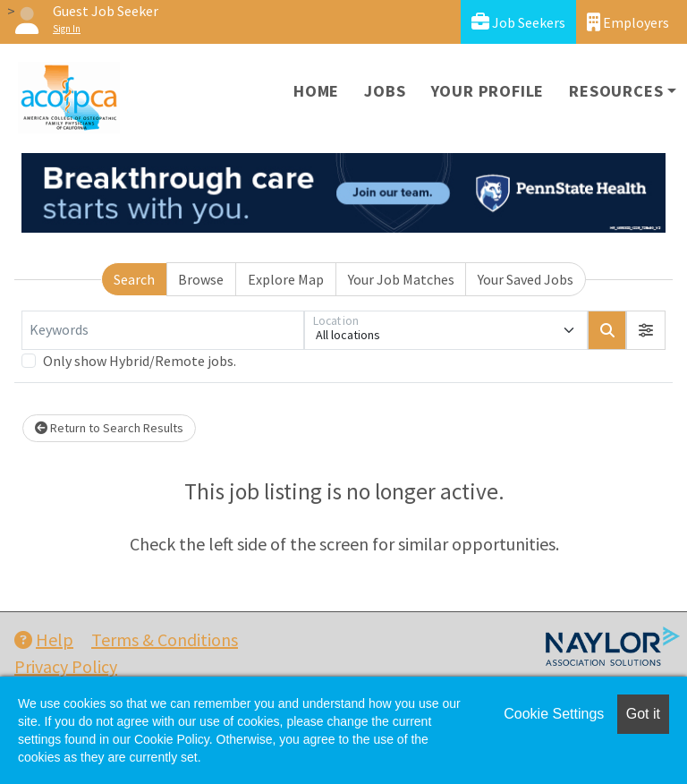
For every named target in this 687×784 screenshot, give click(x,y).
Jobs (385, 91)
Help (44, 639)
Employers (628, 22)
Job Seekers (518, 22)
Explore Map (286, 279)
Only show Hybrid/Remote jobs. (140, 361)
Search (134, 279)
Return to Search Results (109, 428)
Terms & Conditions (165, 639)
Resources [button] (616, 91)
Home (316, 91)
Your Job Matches (401, 279)
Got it (643, 714)
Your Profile (488, 91)
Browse (201, 279)
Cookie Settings (554, 714)
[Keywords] (163, 330)
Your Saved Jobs (526, 279)
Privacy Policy (66, 666)
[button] (646, 330)
